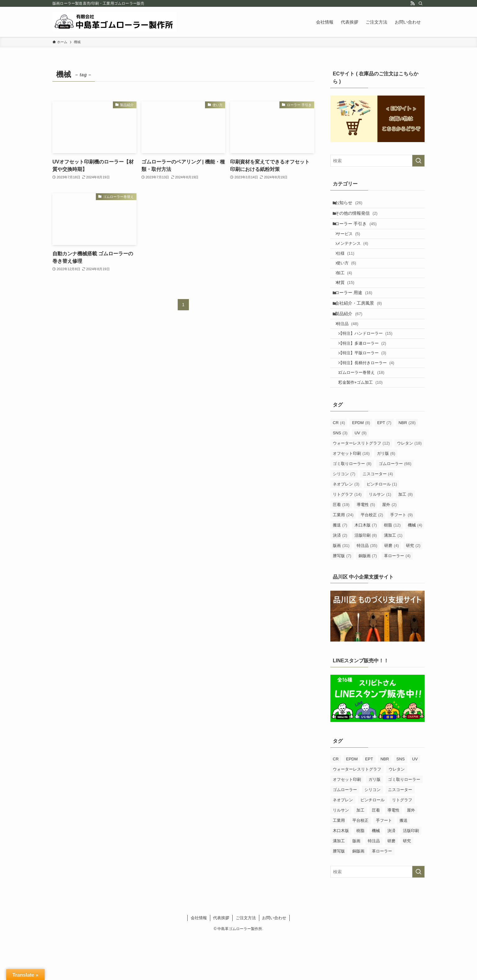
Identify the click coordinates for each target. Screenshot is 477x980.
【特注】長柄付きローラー (371, 400)
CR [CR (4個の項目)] (339, 465)
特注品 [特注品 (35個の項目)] (367, 588)
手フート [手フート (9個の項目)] (401, 558)
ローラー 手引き (359, 230)
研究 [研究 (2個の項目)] (413, 588)
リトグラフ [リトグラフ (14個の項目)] (347, 537)
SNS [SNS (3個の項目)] (340, 476)
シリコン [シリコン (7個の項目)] (344, 517)
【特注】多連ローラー (367, 376)
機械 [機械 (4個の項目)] (415, 568)
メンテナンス (356, 254)
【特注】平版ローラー (367, 388)
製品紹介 (352, 340)
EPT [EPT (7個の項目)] (384, 465)
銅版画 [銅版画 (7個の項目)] (368, 599)
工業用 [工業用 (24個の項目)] (343, 558)
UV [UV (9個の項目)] (361, 476)
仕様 (349, 266)
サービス (352, 242)
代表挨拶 (221, 961)
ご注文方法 (246, 961)
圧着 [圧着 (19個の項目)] (341, 547)
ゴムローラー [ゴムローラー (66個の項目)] (395, 506)
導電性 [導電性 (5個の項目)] (366, 547)
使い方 (350, 278)
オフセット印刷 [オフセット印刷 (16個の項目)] (351, 496)
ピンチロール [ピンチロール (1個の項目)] (382, 527)
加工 (348, 290)
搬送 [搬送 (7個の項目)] (340, 568)
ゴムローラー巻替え (366, 412)
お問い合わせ (274, 961)
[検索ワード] (377, 161)
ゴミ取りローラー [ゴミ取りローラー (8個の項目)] (352, 506)
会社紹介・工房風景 (361, 327)
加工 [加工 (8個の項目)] (406, 537)
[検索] (421, 3)
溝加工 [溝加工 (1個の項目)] (393, 578)
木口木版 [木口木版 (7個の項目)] (366, 568)
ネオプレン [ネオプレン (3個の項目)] (346, 527)
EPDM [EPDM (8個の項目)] (361, 465)
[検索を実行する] (418, 161)
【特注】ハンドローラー (370, 364)
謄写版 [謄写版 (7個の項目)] (342, 599)
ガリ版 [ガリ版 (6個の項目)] (386, 496)
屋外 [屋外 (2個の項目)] (389, 547)
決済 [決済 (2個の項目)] (340, 578)
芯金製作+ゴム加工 (365, 424)
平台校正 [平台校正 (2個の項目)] (372, 558)
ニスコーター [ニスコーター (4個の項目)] (378, 517)
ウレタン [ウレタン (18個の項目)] (409, 486)
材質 (349, 302)
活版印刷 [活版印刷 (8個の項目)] (366, 578)
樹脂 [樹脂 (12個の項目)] (392, 568)
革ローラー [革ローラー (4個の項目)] (397, 599)
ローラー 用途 (357, 314)
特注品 (351, 353)
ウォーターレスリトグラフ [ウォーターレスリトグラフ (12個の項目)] (361, 486)
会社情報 (199, 961)
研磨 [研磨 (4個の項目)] (392, 588)
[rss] (412, 3)
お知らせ (352, 204)
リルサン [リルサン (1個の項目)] (380, 537)
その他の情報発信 (359, 217)
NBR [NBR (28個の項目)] (407, 465)
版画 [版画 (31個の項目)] (341, 588)
